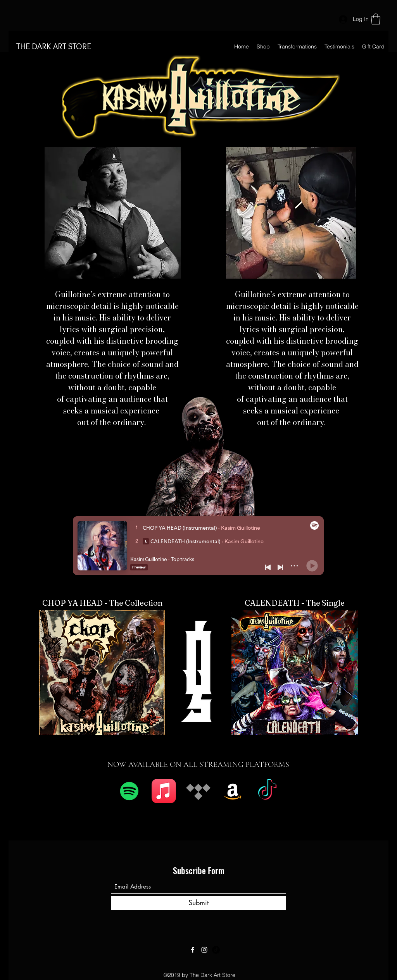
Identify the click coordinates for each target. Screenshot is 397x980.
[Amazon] (233, 791)
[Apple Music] (164, 791)
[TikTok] (267, 791)
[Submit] (198, 903)
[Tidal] (198, 791)
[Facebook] (193, 950)
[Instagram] (204, 950)
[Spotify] (129, 791)
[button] (376, 19)
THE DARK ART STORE (54, 46)
